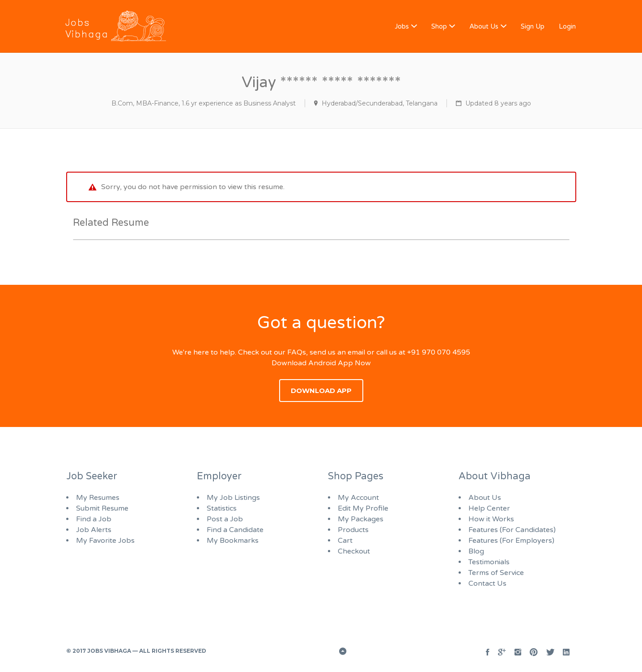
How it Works (491, 519)
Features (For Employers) (511, 541)
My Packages (361, 519)
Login (567, 26)
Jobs (402, 26)
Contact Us (487, 583)
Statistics (222, 508)
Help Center (489, 508)
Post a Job (225, 519)
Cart (345, 541)
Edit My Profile (363, 508)
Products (353, 530)
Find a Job (94, 519)
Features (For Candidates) (512, 530)
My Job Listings (233, 498)
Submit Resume (102, 508)
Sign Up (533, 26)
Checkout (354, 551)
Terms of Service (496, 573)
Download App (321, 391)
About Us (484, 26)
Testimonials (489, 562)
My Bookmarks (233, 541)
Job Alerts (94, 530)
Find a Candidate (235, 530)
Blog (476, 551)
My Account (358, 498)
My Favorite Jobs (105, 541)
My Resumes (98, 498)
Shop (439, 26)
